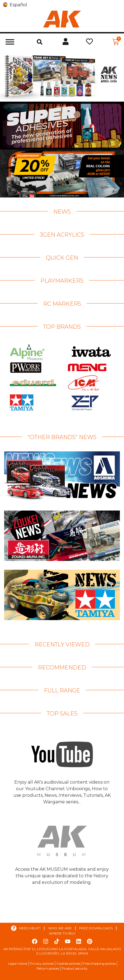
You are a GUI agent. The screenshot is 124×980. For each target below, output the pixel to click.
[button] (40, 42)
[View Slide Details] (62, 76)
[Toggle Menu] (10, 42)
